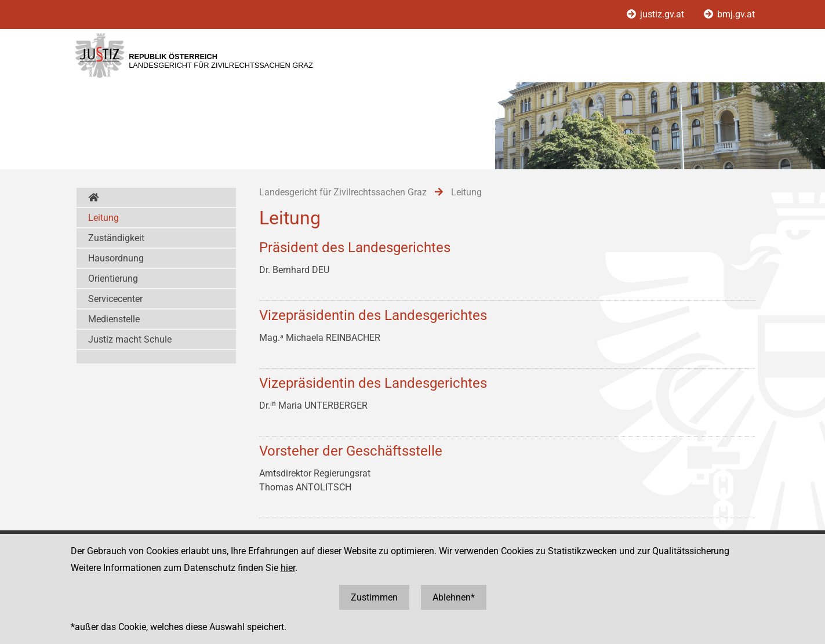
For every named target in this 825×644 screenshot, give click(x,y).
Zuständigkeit (116, 238)
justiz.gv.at (657, 14)
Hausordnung (116, 258)
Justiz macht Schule (130, 339)
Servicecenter (115, 299)
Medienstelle (114, 319)
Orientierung (113, 279)
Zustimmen (374, 597)
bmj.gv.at (729, 14)
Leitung (103, 218)
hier (288, 568)
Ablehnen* (454, 597)
